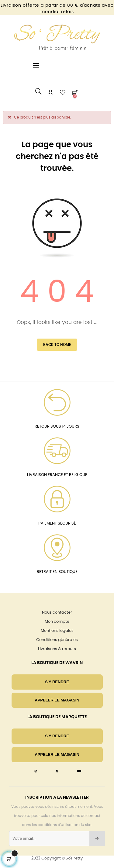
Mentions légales (57, 631)
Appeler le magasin (57, 700)
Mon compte (57, 622)
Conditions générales (57, 640)
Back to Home (57, 345)
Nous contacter (57, 613)
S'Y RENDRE (57, 682)
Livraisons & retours (57, 649)
